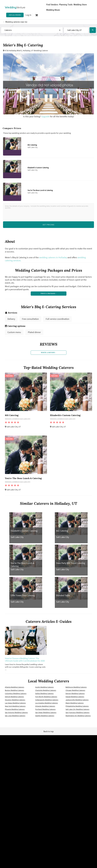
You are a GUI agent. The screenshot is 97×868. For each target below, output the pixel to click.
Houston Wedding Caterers (15, 701)
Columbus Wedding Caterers (16, 695)
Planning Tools (66, 5)
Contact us (82, 773)
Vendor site (48, 773)
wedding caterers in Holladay (53, 257)
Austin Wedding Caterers (44, 688)
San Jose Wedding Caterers (15, 717)
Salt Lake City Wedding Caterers (77, 711)
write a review (48, 354)
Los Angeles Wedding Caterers (47, 704)
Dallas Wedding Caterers (44, 695)
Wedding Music (53, 10)
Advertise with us (82, 764)
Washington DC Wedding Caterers (78, 717)
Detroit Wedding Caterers (14, 698)
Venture (15, 7)
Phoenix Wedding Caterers (15, 711)
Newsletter (48, 768)
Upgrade (46, 116)
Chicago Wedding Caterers (75, 692)
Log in (28, 15)
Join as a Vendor (15, 15)
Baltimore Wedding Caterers (76, 688)
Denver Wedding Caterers (75, 695)
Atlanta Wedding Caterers (15, 688)
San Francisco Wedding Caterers (77, 714)
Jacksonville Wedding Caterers (77, 701)
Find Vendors (52, 5)
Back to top (48, 733)
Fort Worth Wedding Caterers (46, 698)
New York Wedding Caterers (15, 708)
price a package (48, 294)
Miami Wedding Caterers (75, 704)
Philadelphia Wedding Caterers (77, 708)
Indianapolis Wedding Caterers (47, 701)
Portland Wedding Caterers (45, 711)
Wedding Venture (48, 745)
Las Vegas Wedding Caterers (15, 704)
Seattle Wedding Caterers (45, 717)
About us (82, 768)
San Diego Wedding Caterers (46, 714)
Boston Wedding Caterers (14, 692)
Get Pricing (48, 225)
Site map (48, 764)
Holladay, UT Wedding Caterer (35, 50)
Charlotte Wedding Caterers (46, 692)
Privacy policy (15, 773)
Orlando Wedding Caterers (45, 708)
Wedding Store (80, 5)
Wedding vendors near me (15, 764)
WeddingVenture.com (55, 799)
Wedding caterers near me (16, 22)
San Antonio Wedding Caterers (16, 714)
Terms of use (15, 768)
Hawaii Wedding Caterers (75, 698)
